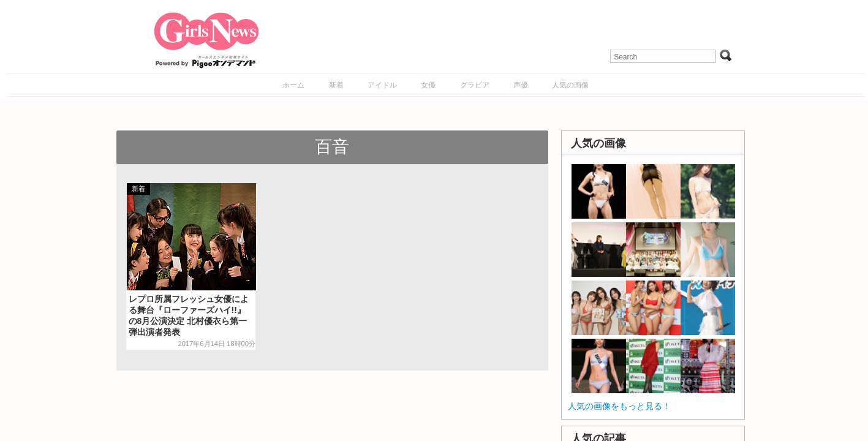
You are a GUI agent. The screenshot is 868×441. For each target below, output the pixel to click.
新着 (336, 85)
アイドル (382, 85)
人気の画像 (570, 85)
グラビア (475, 85)
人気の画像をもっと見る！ (619, 406)
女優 (428, 85)
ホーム (293, 85)
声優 (521, 85)
